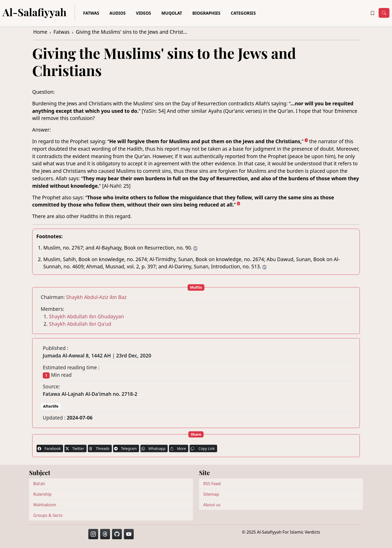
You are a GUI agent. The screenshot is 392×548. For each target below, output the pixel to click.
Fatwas (91, 13)
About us (212, 505)
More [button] (177, 448)
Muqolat (172, 13)
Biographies (206, 13)
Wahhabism (45, 505)
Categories (243, 13)
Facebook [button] (49, 448)
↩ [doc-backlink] (195, 248)
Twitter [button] (74, 448)
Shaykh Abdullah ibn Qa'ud (80, 324)
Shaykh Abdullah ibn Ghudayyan (86, 316)
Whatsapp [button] (153, 448)
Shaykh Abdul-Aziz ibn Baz (96, 297)
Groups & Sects (48, 515)
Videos (144, 13)
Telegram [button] (125, 448)
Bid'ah (39, 484)
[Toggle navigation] (384, 13)
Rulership (42, 494)
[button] (372, 13)
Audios (118, 13)
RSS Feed (212, 484)
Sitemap (211, 494)
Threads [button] (99, 448)
